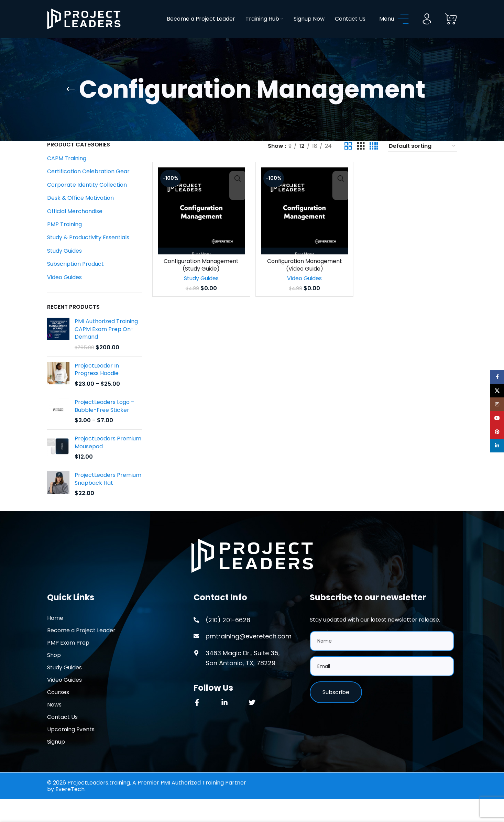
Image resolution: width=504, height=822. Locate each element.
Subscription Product (75, 278)
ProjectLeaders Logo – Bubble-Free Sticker (105, 420)
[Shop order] (423, 160)
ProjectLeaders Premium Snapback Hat (108, 493)
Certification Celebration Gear (88, 185)
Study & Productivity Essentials (88, 251)
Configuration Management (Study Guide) (201, 278)
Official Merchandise (75, 225)
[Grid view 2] (348, 160)
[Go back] (70, 103)
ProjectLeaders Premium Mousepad (108, 457)
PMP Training (64, 238)
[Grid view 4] (374, 160)
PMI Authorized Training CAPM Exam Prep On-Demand (106, 343)
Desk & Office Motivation (80, 212)
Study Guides (64, 265)
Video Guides (64, 291)
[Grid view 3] (361, 160)
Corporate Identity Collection (87, 199)
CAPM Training (67, 172)
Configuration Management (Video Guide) (305, 278)
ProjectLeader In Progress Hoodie (97, 383)
